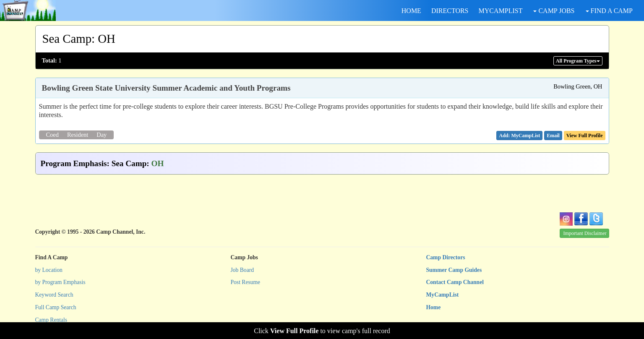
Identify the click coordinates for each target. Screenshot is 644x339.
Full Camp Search (56, 307)
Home (434, 307)
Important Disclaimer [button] (585, 233)
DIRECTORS (450, 11)
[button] (553, 136)
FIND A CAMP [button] (609, 11)
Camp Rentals (51, 320)
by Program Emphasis (60, 282)
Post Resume (246, 282)
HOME (411, 11)
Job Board (242, 270)
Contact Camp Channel (455, 282)
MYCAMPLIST (501, 11)
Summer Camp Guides (454, 270)
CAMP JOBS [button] (554, 11)
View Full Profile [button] (585, 136)
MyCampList (443, 295)
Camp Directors (446, 257)
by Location (49, 270)
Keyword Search (54, 295)
